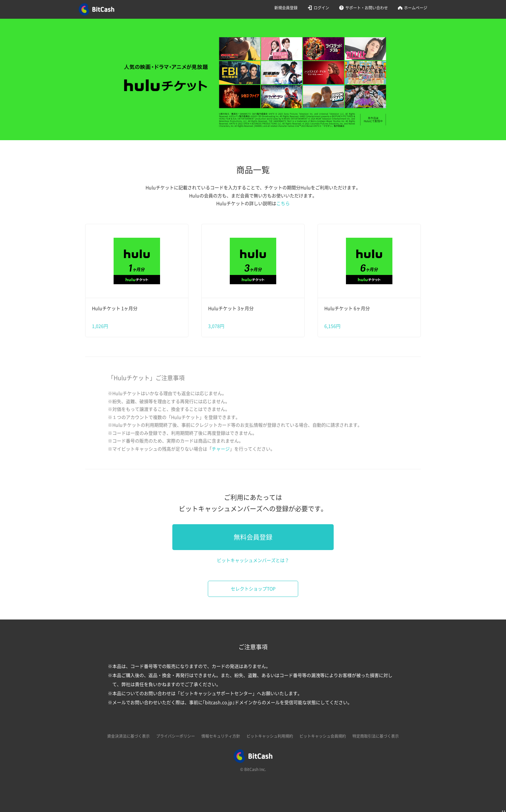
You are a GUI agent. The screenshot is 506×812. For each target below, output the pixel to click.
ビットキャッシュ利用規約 (270, 736)
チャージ (221, 449)
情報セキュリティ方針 (221, 736)
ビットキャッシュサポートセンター (216, 693)
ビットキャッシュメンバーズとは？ (253, 560)
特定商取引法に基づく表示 (376, 736)
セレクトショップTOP (253, 589)
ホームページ (416, 8)
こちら (283, 203)
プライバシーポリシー (176, 736)
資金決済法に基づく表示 (128, 736)
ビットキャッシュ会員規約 (323, 736)
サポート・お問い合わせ (367, 8)
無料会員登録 (253, 537)
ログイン (321, 8)
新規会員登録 (286, 8)
